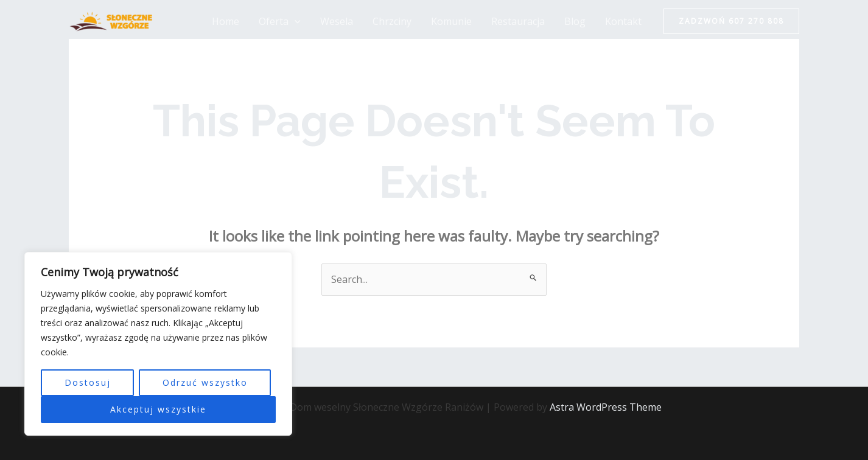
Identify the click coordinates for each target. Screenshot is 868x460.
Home (226, 21)
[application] (295, 21)
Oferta (280, 21)
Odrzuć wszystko (205, 382)
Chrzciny (392, 21)
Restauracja (518, 21)
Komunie (451, 21)
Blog (575, 21)
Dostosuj (88, 382)
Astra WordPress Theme (606, 407)
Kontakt (623, 21)
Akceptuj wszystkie (158, 409)
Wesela (337, 21)
